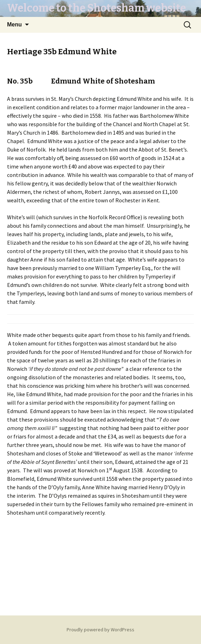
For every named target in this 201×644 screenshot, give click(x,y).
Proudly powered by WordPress (100, 630)
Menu (14, 24)
